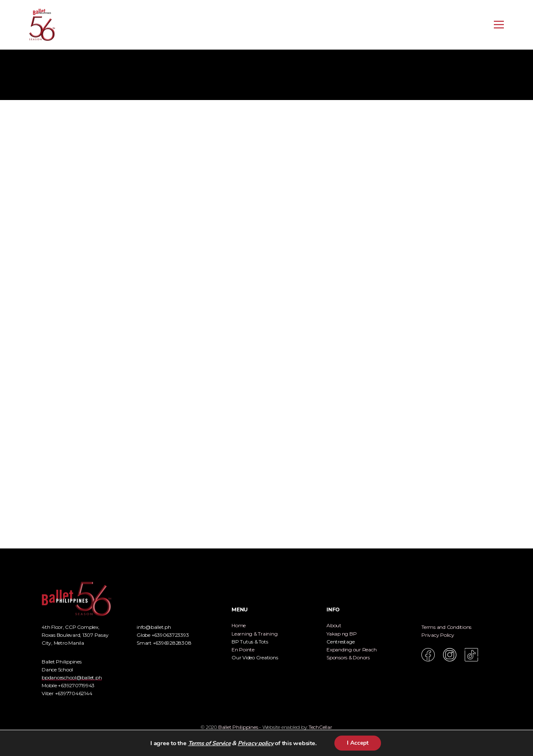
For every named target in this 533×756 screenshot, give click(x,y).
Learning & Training (254, 634)
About (334, 625)
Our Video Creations (255, 657)
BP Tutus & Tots (250, 642)
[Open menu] (499, 25)
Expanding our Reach (351, 650)
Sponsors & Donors (348, 657)
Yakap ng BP (341, 634)
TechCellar (320, 727)
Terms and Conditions (446, 627)
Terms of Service (209, 743)
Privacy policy (256, 743)
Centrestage (340, 642)
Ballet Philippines (238, 727)
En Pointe (243, 650)
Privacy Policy (438, 635)
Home (239, 625)
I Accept (358, 743)
